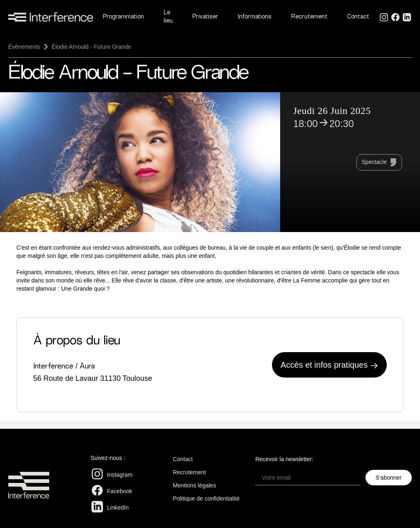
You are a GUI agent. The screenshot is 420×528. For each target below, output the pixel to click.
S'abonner (389, 478)
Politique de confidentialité (207, 498)
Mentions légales (195, 485)
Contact (358, 17)
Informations (255, 17)
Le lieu (168, 17)
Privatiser (205, 17)
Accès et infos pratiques (329, 365)
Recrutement (309, 17)
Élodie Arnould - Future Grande (91, 47)
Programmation (123, 17)
